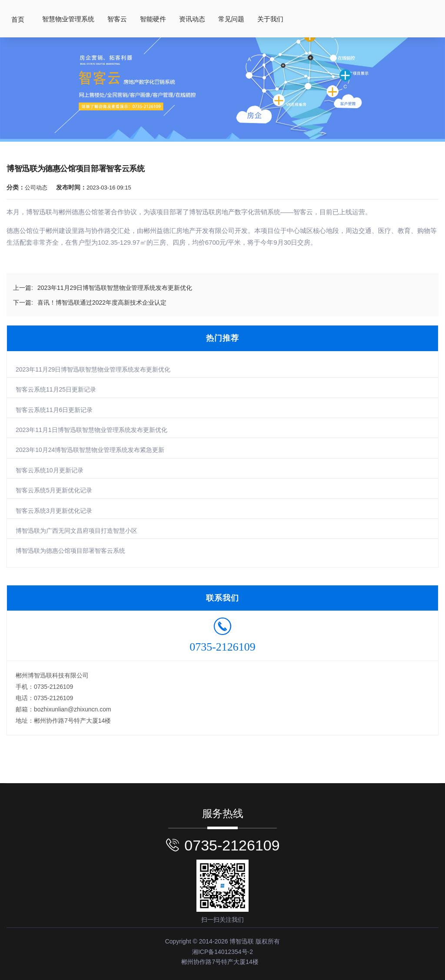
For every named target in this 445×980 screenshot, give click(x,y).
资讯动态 (192, 19)
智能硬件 (153, 19)
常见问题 (231, 19)
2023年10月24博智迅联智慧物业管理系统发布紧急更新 (90, 450)
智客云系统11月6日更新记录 (54, 410)
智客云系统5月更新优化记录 (54, 490)
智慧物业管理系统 (68, 19)
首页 (18, 19)
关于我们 (270, 19)
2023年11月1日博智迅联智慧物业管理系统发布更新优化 (91, 430)
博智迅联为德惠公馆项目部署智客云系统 (70, 551)
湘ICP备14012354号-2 (222, 952)
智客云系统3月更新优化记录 (54, 511)
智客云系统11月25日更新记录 (56, 389)
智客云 (117, 19)
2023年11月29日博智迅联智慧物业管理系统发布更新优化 (93, 369)
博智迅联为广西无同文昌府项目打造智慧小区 (76, 531)
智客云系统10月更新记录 (50, 470)
